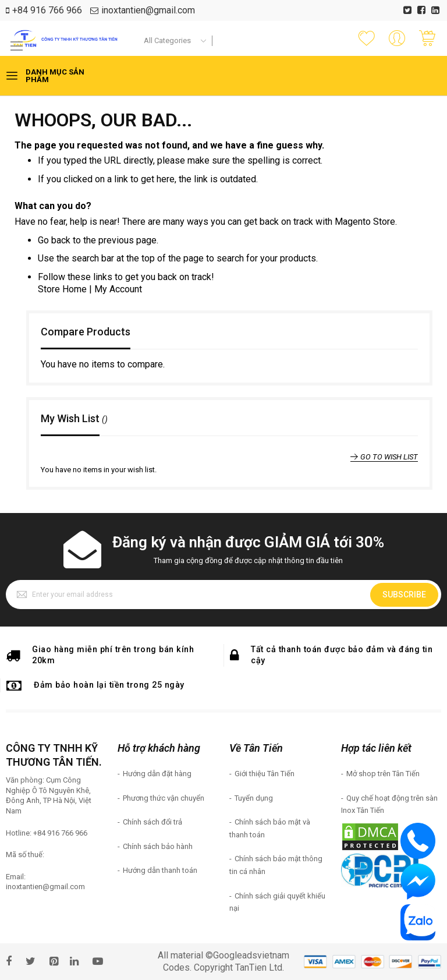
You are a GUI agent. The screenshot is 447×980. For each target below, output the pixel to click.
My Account (118, 289)
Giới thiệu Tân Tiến (265, 774)
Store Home (62, 289)
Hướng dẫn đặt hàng (157, 774)
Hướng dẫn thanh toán (160, 870)
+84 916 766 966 (47, 10)
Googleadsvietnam (251, 955)
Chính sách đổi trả (152, 822)
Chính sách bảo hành (158, 846)
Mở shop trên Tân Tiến (383, 774)
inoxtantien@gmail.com (148, 10)
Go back (54, 240)
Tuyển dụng (254, 798)
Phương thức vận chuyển (164, 798)
